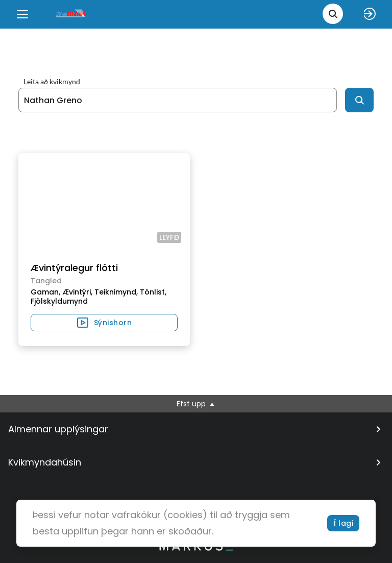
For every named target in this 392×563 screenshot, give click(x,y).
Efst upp (196, 404)
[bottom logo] (196, 548)
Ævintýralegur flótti (74, 268)
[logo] (71, 14)
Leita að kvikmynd (52, 82)
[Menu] (22, 14)
